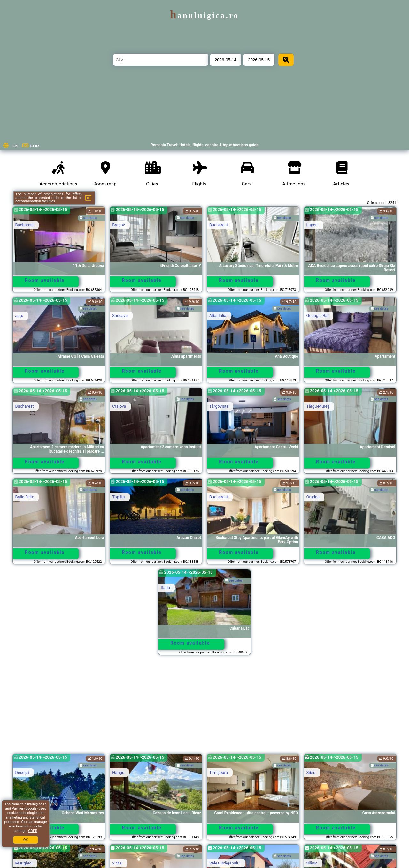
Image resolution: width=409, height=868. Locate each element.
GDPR (33, 831)
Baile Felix (24, 497)
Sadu (165, 588)
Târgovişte (219, 406)
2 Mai (117, 863)
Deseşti (22, 772)
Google (31, 808)
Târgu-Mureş (318, 406)
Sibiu (311, 772)
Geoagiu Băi (317, 316)
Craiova (119, 406)
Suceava (120, 316)
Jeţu (19, 316)
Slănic (312, 863)
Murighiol (24, 863)
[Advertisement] (204, 707)
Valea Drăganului (225, 863)
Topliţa (119, 497)
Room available (45, 280)
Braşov (119, 225)
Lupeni (313, 225)
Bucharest (24, 225)
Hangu (118, 772)
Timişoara (219, 772)
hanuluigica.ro (204, 15)
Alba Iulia (218, 316)
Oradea (313, 497)
